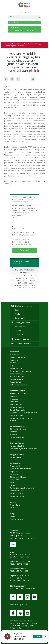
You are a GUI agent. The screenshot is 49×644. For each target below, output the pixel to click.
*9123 (12, 571)
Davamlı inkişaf (15, 382)
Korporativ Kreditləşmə (19, 405)
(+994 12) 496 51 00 (24, 576)
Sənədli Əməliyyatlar (18, 410)
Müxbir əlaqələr (16, 458)
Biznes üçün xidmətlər (18, 429)
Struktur (13, 363)
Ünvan (12, 517)
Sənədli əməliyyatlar (18, 438)
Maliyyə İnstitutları (17, 455)
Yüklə (38, 636)
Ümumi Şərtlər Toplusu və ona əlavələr (21, 420)
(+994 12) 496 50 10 (19, 578)
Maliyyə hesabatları (17, 380)
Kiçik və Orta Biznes (18, 426)
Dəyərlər (13, 366)
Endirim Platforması (17, 491)
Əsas (25, 44)
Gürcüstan (19, 335)
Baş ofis (18, 310)
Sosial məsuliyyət (36, 44)
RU (28, 12)
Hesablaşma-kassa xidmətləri (21, 394)
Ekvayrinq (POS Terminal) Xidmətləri (23, 413)
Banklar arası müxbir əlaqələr (21, 371)
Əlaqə (12, 514)
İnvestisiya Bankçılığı (18, 443)
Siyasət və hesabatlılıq (18, 377)
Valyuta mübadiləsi (17, 446)
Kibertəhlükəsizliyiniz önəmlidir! (22, 539)
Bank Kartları (15, 402)
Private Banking (16, 466)
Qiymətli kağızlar (16, 369)
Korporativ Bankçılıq (18, 391)
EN (25, 12)
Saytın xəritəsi (15, 530)
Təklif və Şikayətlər (17, 519)
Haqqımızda (15, 352)
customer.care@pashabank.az (23, 581)
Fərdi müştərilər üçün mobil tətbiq (23, 488)
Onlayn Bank (14, 28)
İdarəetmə (14, 360)
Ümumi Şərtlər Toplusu (19, 497)
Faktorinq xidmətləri (18, 407)
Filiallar (18, 314)
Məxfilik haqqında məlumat (20, 533)
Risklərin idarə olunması (19, 385)
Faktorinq (14, 435)
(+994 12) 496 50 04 (23, 564)
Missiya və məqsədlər (18, 358)
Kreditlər (13, 432)
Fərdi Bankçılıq (16, 463)
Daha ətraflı (25, 250)
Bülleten (13, 508)
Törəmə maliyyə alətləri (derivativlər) (24, 449)
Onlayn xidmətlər (17, 494)
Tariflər (13, 485)
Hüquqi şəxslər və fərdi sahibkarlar (21, 31)
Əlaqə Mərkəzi (16, 480)
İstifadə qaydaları (16, 536)
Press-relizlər (15, 505)
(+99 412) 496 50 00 (23, 571)
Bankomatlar (20, 318)
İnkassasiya (14, 399)
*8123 (12, 564)
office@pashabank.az (22, 244)
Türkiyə (18, 331)
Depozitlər (14, 396)
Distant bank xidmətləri (19, 416)
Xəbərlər (13, 502)
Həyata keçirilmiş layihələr (14, 46)
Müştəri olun (14, 22)
